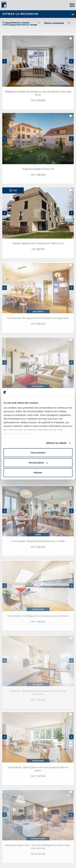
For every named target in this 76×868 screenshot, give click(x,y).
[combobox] (54, 23)
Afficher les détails (56, 443)
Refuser (38, 473)
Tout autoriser (38, 453)
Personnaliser (38, 463)
